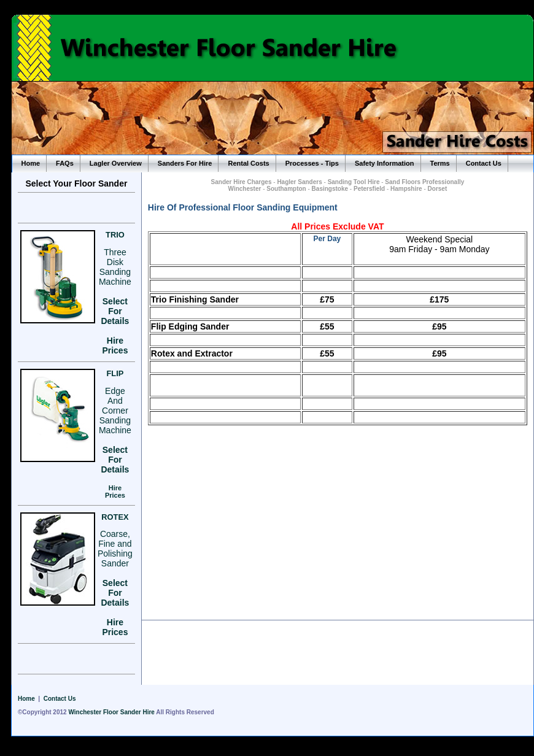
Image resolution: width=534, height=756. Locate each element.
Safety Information (385, 163)
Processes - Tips (312, 163)
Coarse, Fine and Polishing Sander (115, 549)
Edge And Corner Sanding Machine (115, 411)
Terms (440, 163)
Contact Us (484, 163)
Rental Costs (248, 163)
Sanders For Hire (185, 163)
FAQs (65, 163)
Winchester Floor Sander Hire (111, 712)
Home (31, 163)
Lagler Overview (116, 163)
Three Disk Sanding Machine (115, 267)
